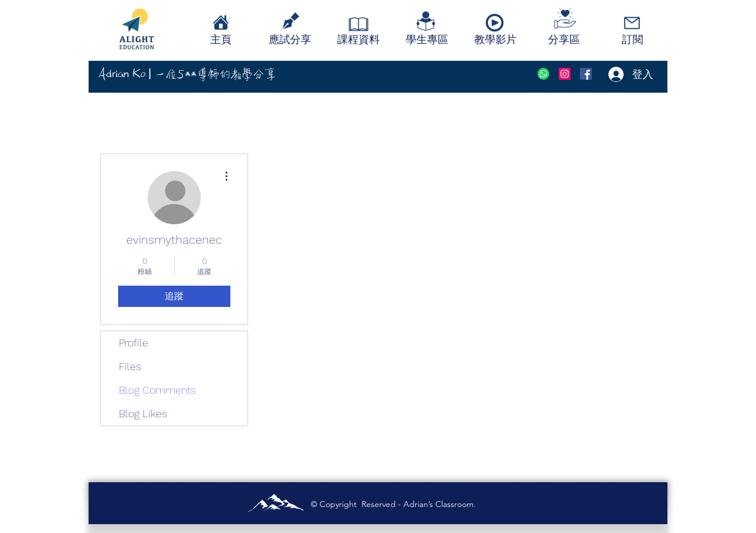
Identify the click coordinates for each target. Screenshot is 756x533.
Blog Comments (157, 390)
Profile (133, 343)
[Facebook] (586, 74)
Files (130, 366)
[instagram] (565, 74)
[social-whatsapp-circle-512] (543, 74)
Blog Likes (143, 413)
